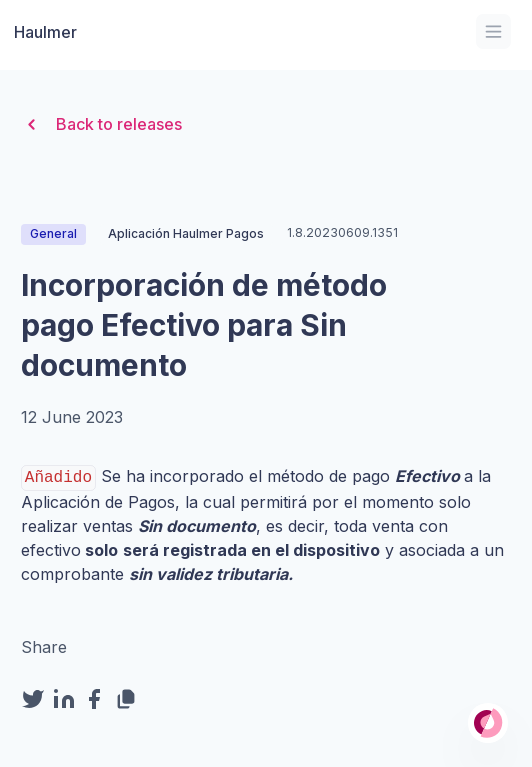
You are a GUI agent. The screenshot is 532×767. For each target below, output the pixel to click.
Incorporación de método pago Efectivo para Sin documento (204, 325)
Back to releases (101, 124)
